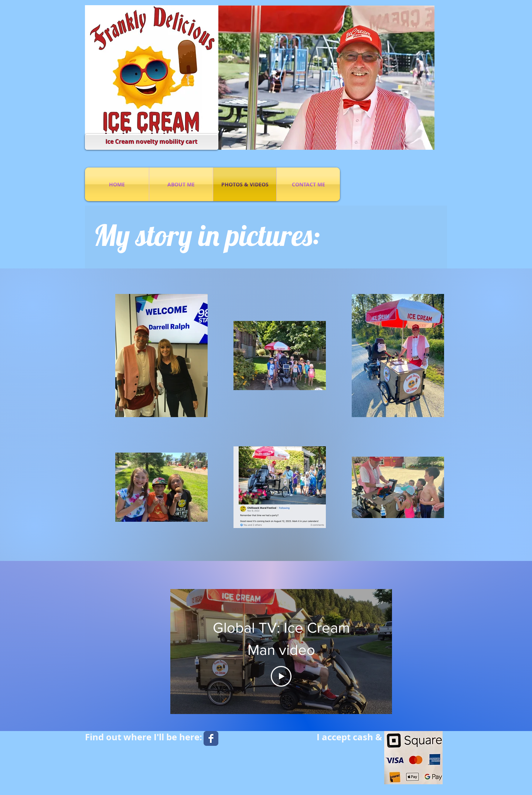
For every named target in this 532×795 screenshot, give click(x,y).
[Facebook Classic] (211, 738)
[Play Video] (281, 676)
